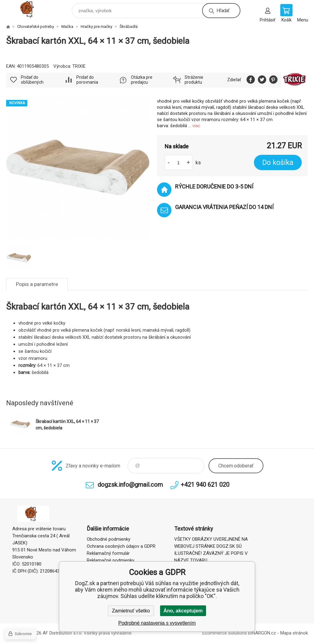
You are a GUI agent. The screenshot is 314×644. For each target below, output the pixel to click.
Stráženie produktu (194, 80)
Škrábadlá (129, 27)
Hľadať (223, 11)
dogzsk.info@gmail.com (130, 485)
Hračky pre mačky (96, 27)
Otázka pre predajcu (142, 80)
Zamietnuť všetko (131, 611)
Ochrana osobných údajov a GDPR (121, 546)
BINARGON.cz (262, 633)
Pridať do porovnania (87, 80)
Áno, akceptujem (183, 611)
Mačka (67, 27)
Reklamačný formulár (108, 553)
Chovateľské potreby (36, 27)
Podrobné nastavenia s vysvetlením (157, 623)
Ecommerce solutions (225, 633)
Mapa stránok (294, 633)
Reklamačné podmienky (111, 560)
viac (196, 126)
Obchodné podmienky (109, 539)
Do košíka (278, 163)
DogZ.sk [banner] (33, 9)
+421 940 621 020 (205, 485)
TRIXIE (79, 66)
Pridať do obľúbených (32, 80)
